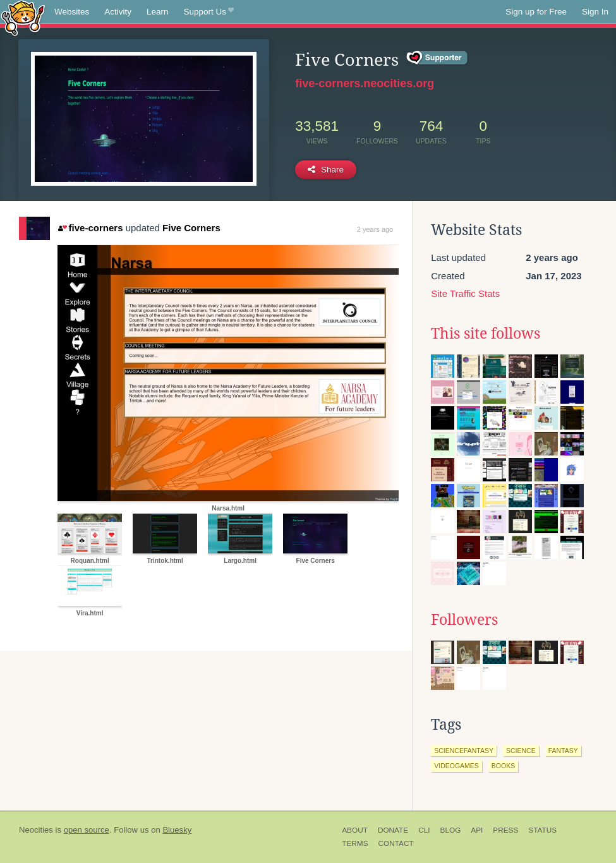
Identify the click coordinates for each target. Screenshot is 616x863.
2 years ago (375, 229)
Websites (72, 12)
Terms (355, 843)
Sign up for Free (536, 12)
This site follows (486, 334)
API (477, 830)
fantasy (563, 751)
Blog (451, 830)
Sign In (595, 12)
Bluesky (177, 830)
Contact (396, 843)
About (355, 830)
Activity (118, 12)
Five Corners (191, 228)
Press (505, 830)
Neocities (36, 830)
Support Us (209, 12)
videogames (456, 766)
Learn (158, 12)
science (521, 751)
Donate (393, 830)
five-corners (90, 228)
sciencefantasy (464, 751)
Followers (464, 620)
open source (87, 830)
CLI (424, 830)
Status (542, 830)
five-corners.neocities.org (365, 83)
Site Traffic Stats (465, 293)
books (503, 766)
